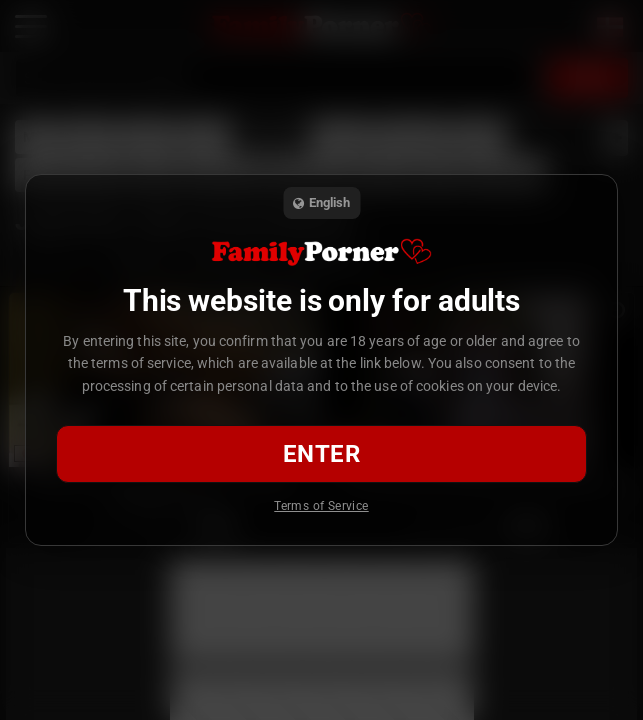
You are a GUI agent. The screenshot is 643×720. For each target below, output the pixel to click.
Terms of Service (321, 506)
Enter (321, 454)
